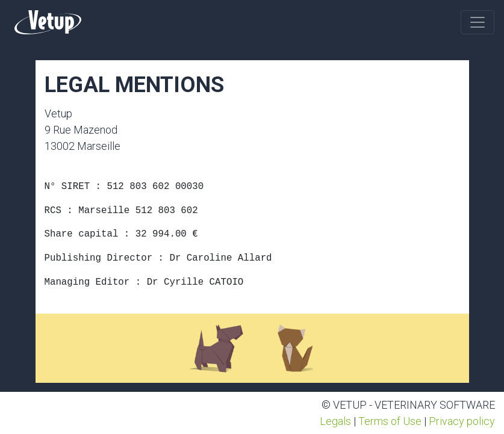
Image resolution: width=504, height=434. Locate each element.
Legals (335, 421)
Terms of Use (390, 421)
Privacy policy (462, 421)
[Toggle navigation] (478, 22)
